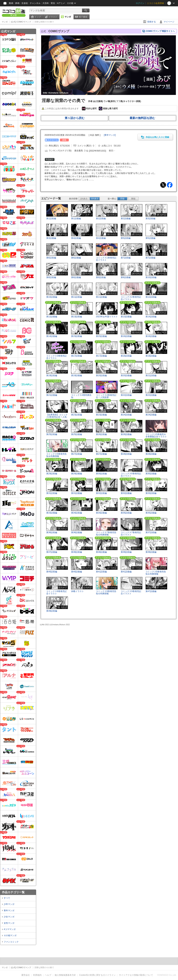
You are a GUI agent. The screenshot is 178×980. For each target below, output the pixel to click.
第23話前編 (77, 415)
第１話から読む (75, 118)
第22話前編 (126, 395)
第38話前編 (77, 552)
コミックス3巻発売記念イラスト (56, 357)
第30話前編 (101, 474)
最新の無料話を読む (142, 118)
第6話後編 (76, 258)
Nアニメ (61, 3)
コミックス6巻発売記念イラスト (131, 475)
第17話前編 (77, 356)
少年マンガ (9, 904)
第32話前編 (101, 493)
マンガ (68, 17)
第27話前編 (77, 454)
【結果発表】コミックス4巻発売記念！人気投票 (57, 417)
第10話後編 (52, 297)
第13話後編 (126, 317)
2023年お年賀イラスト (107, 317)
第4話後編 (101, 238)
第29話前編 (52, 474)
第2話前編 (101, 218)
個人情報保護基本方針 (65, 975)
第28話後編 (151, 454)
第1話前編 (51, 218)
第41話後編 (126, 572)
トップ (38, 17)
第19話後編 (77, 375)
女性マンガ (9, 923)
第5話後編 (150, 238)
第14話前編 (151, 317)
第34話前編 (77, 513)
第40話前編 (52, 572)
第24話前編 (126, 415)
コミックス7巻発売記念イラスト (131, 534)
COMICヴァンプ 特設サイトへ (160, 31)
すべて (7, 898)
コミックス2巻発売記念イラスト (131, 298)
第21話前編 (151, 375)
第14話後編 (52, 336)
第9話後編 (126, 277)
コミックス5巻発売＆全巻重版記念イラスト (156, 435)
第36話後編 (77, 532)
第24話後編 (151, 415)
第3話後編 (51, 238)
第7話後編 (150, 258)
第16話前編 (126, 336)
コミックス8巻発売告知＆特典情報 (156, 573)
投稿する (152, 22)
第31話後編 (77, 493)
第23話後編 (101, 415)
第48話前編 (52, 611)
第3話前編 (150, 218)
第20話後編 (126, 375)
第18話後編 (151, 356)
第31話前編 (52, 493)
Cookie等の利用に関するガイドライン (97, 975)
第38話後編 (101, 552)
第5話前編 (126, 238)
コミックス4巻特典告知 (81, 396)
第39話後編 (151, 552)
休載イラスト (77, 591)
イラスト (53, 17)
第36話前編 (52, 532)
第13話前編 (77, 317)
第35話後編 (151, 513)
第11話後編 (101, 297)
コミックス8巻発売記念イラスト (56, 592)
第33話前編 (151, 493)
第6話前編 (51, 258)
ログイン (140, 3)
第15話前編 (77, 336)
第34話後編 (101, 513)
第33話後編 (52, 513)
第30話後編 (151, 474)
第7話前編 (126, 258)
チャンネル (35, 3)
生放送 (25, 3)
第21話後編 (52, 395)
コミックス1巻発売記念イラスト (106, 259)
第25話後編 (77, 434)
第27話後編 (101, 454)
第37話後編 (52, 552)
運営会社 (26, 975)
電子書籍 (83, 17)
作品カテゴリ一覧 (13, 892)
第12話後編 (52, 317)
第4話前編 (76, 238)
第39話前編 (126, 552)
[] (110, 135)
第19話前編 (52, 375)
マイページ (169, 22)
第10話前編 (151, 277)
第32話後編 (126, 493)
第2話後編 (126, 218)
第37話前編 (151, 532)
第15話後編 (101, 336)
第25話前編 (52, 434)
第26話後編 (126, 434)
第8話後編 (76, 277)
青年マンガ (9, 911)
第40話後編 (77, 572)
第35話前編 (126, 513)
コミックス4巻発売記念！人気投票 (106, 396)
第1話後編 (76, 218)
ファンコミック (11, 942)
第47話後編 (151, 591)
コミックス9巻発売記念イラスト (131, 592)
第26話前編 (101, 434)
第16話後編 (151, 336)
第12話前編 (151, 297)
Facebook (170, 185)
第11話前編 (77, 297)
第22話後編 (151, 395)
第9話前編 (101, 277)
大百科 (46, 3)
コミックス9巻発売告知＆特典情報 (106, 592)
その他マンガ (10, 935)
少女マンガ (9, 917)
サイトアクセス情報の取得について (136, 975)
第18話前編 (126, 356)
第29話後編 (77, 474)
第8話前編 (51, 277)
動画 (11, 3)
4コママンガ (10, 929)
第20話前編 (101, 375)
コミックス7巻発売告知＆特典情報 (106, 534)
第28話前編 (126, 454)
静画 (17, 3)
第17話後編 (101, 356)
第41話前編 (101, 572)
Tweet (163, 185)
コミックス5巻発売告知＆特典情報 (56, 455)
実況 (53, 3)
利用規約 (37, 975)
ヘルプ (48, 975)
